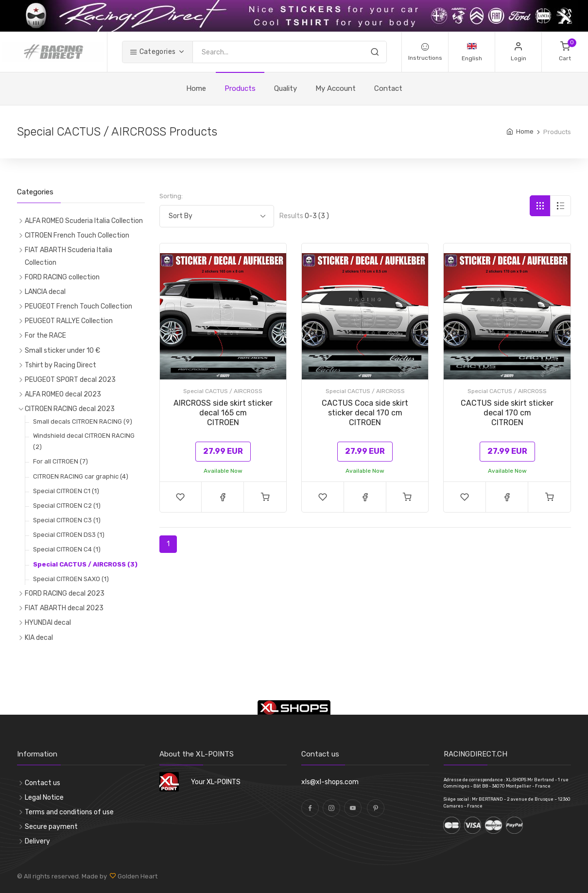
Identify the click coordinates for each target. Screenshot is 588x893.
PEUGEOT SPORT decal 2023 (70, 380)
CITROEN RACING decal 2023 (70, 409)
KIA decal (39, 638)
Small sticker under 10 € (62, 351)
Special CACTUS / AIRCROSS (223, 391)
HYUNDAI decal (48, 623)
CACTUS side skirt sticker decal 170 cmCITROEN (507, 413)
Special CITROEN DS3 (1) (69, 535)
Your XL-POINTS (216, 782)
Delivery (37, 841)
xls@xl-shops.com (330, 782)
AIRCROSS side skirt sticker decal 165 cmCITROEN (223, 413)
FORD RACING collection (62, 277)
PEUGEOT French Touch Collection (78, 306)
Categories (153, 52)
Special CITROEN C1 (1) (66, 491)
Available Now (223, 471)
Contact (388, 88)
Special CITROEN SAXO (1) (71, 579)
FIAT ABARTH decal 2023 (64, 608)
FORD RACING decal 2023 (65, 593)
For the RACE (45, 335)
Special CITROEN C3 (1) (67, 520)
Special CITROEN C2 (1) (67, 506)
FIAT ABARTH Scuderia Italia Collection (69, 256)
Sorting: (171, 196)
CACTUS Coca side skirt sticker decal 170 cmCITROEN (365, 413)
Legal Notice (44, 798)
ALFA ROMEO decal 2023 (63, 394)
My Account (336, 88)
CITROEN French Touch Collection (77, 235)
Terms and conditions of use (69, 812)
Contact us (43, 783)
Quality (285, 88)
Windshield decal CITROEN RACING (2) (84, 441)
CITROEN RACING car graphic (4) (81, 476)
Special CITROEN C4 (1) (67, 549)
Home (196, 88)
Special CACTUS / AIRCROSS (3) (85, 564)
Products (240, 88)
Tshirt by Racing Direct (61, 365)
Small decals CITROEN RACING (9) (83, 421)
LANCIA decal (45, 292)
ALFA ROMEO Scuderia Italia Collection (84, 221)
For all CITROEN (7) (61, 461)
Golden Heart (137, 876)
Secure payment (51, 827)
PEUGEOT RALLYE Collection (69, 321)
